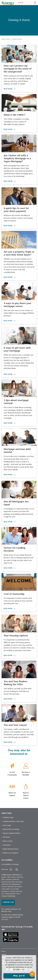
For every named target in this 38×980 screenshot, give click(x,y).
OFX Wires (6, 837)
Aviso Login (7, 825)
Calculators (7, 845)
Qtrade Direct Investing (11, 829)
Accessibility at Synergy (10, 864)
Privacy (4, 951)
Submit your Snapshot (10, 853)
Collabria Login (8, 818)
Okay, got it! (19, 976)
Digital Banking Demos (11, 849)
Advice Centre (6, 39)
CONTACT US (8, 902)
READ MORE (8, 89)
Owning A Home (17, 39)
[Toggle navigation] (35, 2)
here (22, 970)
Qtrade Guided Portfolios (12, 833)
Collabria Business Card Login (13, 822)
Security (4, 955)
